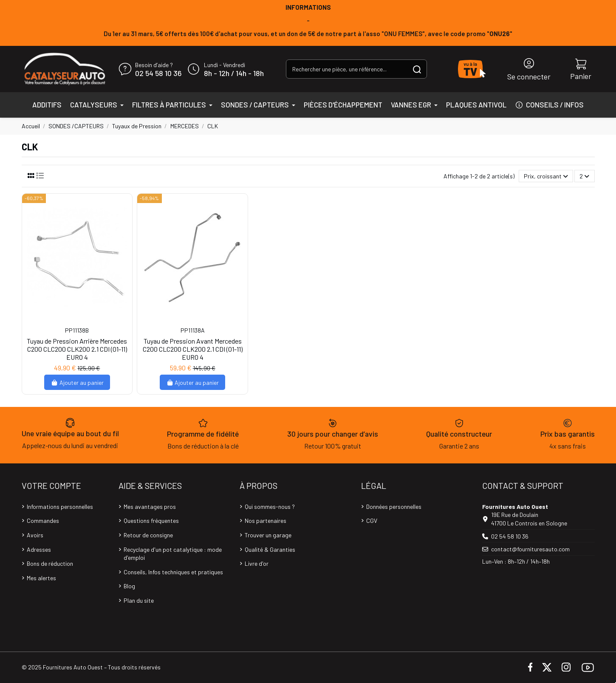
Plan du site (139, 600)
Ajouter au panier (77, 382)
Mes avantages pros (150, 507)
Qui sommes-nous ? (270, 507)
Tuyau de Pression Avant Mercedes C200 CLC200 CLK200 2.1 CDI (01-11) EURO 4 (193, 349)
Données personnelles (394, 507)
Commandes (43, 521)
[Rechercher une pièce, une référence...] (417, 69)
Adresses (39, 549)
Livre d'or (257, 563)
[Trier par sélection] (546, 176)
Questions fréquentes (151, 521)
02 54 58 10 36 (158, 73)
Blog (129, 586)
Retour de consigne (148, 535)
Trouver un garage (268, 535)
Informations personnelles (60, 507)
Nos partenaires (266, 521)
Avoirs (35, 535)
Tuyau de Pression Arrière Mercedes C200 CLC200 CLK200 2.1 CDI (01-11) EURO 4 (77, 349)
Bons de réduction (50, 563)
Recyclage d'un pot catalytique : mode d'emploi (173, 554)
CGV (372, 521)
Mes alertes (41, 578)
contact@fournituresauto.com (530, 549)
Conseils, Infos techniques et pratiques (173, 572)
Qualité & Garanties (270, 549)
